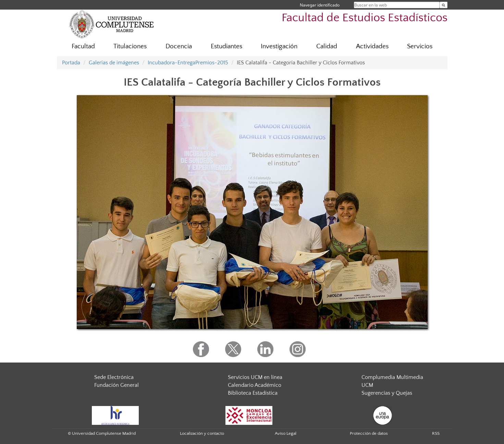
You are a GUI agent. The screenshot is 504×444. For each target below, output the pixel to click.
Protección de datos (369, 433)
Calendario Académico (255, 385)
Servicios (420, 46)
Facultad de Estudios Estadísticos (365, 18)
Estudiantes (226, 46)
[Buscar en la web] (444, 5)
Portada (71, 63)
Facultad (83, 46)
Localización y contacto (202, 433)
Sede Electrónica (114, 377)
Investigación (279, 46)
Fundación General (116, 385)
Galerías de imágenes (114, 63)
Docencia (179, 46)
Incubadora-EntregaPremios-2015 (188, 63)
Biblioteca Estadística (253, 393)
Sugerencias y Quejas (387, 393)
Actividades (372, 46)
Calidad (327, 46)
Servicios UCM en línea (255, 377)
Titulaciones (130, 46)
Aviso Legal (286, 433)
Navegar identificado (320, 5)
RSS (436, 433)
